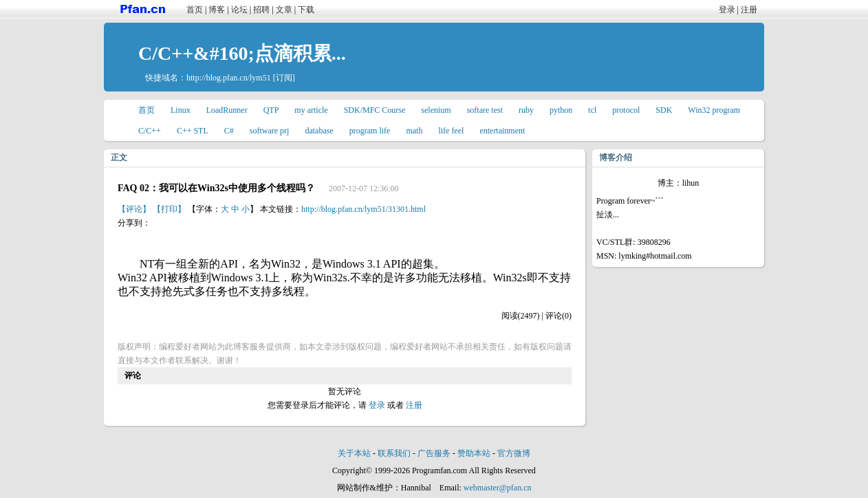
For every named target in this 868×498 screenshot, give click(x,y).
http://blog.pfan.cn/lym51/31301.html (364, 209)
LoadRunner (227, 110)
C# (229, 131)
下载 (306, 10)
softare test (485, 110)
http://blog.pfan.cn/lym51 (229, 78)
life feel (451, 131)
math (414, 131)
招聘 (261, 10)
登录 (727, 10)
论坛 (239, 10)
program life (370, 131)
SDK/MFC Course (375, 110)
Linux (181, 110)
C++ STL (193, 131)
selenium (436, 110)
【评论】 (134, 209)
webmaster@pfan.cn (498, 488)
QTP (271, 110)
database (319, 131)
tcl (592, 110)
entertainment (502, 131)
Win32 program (714, 110)
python (561, 110)
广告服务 (434, 453)
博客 (217, 10)
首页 (195, 10)
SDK (664, 110)
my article (311, 110)
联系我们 (394, 453)
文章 (284, 10)
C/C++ (150, 131)
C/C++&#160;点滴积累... (242, 53)
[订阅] (284, 78)
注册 (749, 10)
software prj (270, 131)
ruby (526, 110)
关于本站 (354, 453)
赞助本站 (474, 453)
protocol (626, 110)
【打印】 (169, 209)
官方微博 (514, 453)
